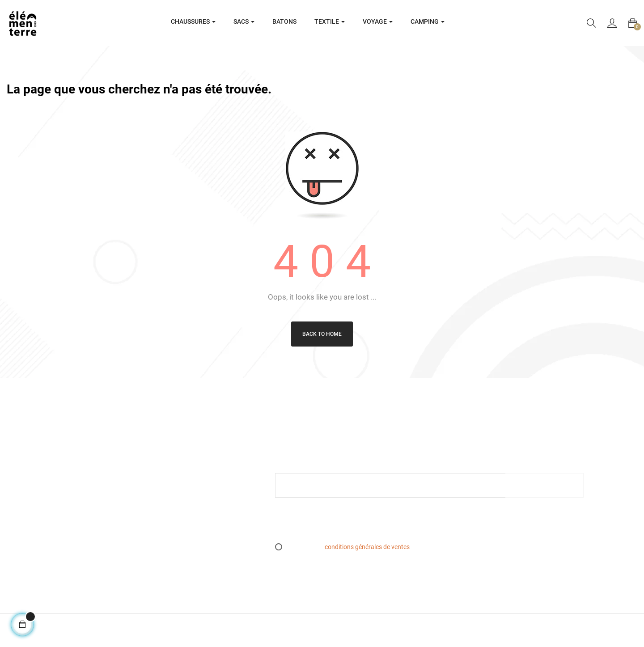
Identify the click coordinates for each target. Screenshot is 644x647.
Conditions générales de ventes (211, 473)
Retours (179, 486)
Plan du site (184, 515)
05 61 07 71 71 (27, 537)
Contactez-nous (190, 542)
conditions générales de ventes (367, 547)
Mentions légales (191, 459)
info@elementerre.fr (34, 526)
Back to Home (322, 334)
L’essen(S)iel (185, 500)
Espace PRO (185, 529)
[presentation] (350, 524)
